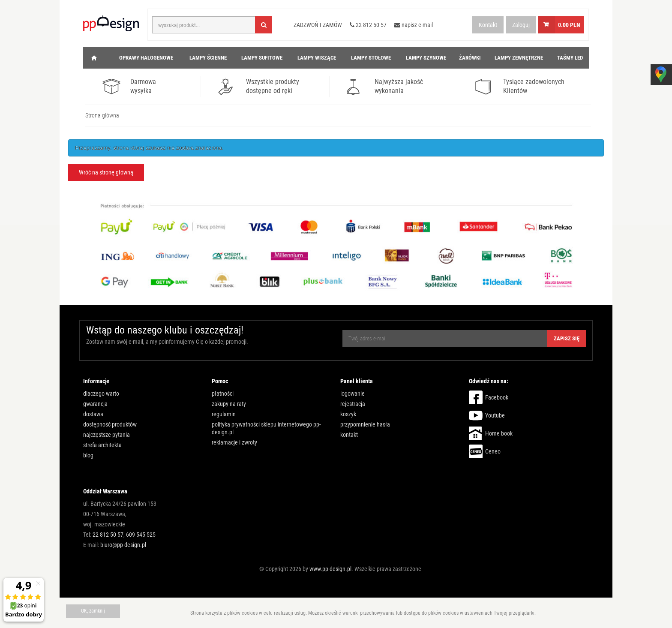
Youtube (495, 415)
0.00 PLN (569, 25)
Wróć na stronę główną (106, 172)
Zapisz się (567, 338)
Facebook (497, 397)
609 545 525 (141, 535)
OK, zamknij (93, 611)
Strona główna (102, 115)
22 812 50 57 (368, 25)
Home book (499, 433)
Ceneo (493, 451)
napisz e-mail (414, 25)
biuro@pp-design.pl (123, 545)
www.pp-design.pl (330, 569)
